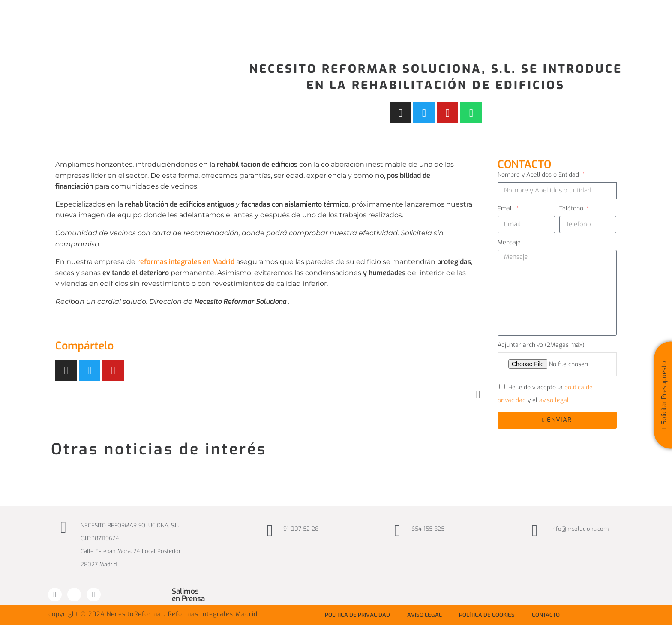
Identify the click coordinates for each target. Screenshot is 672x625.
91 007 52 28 (301, 529)
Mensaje (509, 242)
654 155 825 (428, 529)
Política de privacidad (357, 615)
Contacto (546, 615)
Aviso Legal (424, 615)
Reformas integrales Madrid (213, 614)
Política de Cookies (487, 615)
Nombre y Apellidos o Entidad (539, 175)
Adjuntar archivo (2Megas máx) (541, 345)
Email (506, 209)
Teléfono (572, 209)
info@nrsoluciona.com (580, 529)
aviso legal (554, 400)
